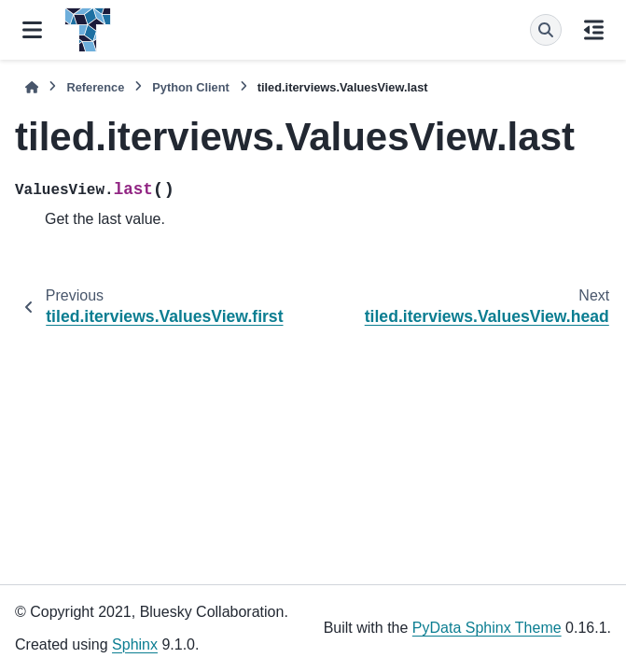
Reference (95, 87)
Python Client (190, 87)
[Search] (546, 30)
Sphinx (135, 644)
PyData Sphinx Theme (487, 628)
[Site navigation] (32, 30)
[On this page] (594, 30)
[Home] (32, 87)
